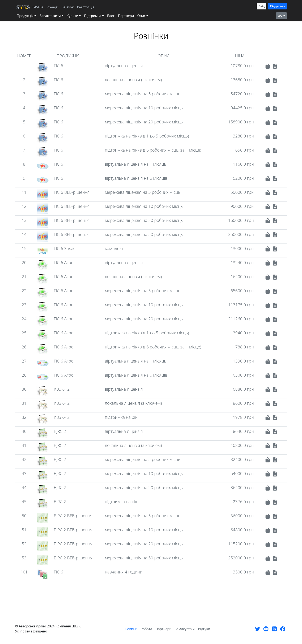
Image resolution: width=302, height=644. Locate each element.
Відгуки (204, 629)
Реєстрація (86, 7)
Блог (111, 16)
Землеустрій (185, 629)
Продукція (25, 16)
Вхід (262, 6)
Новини (131, 629)
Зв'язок (68, 7)
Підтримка (277, 6)
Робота (146, 629)
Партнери (126, 16)
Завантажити (50, 16)
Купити (72, 16)
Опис (141, 16)
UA (280, 16)
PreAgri (52, 7)
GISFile (38, 7)
